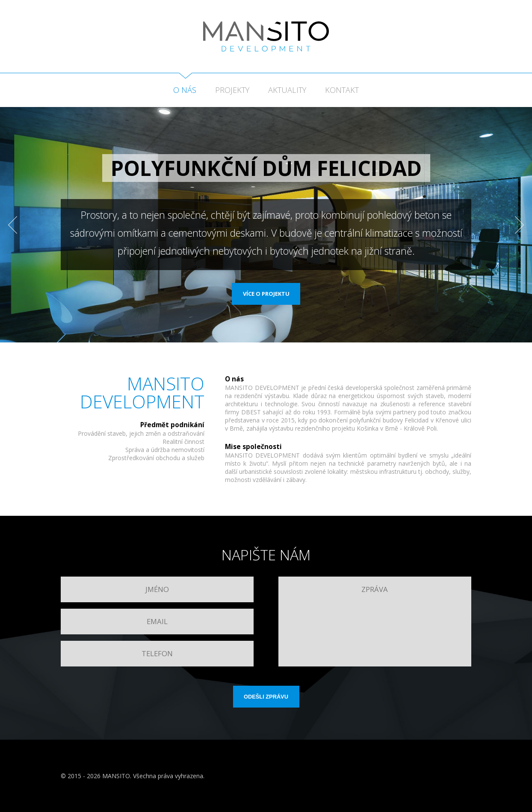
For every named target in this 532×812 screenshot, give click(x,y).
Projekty (232, 90)
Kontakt (342, 90)
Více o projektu (266, 294)
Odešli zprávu (266, 697)
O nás (185, 90)
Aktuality (287, 90)
